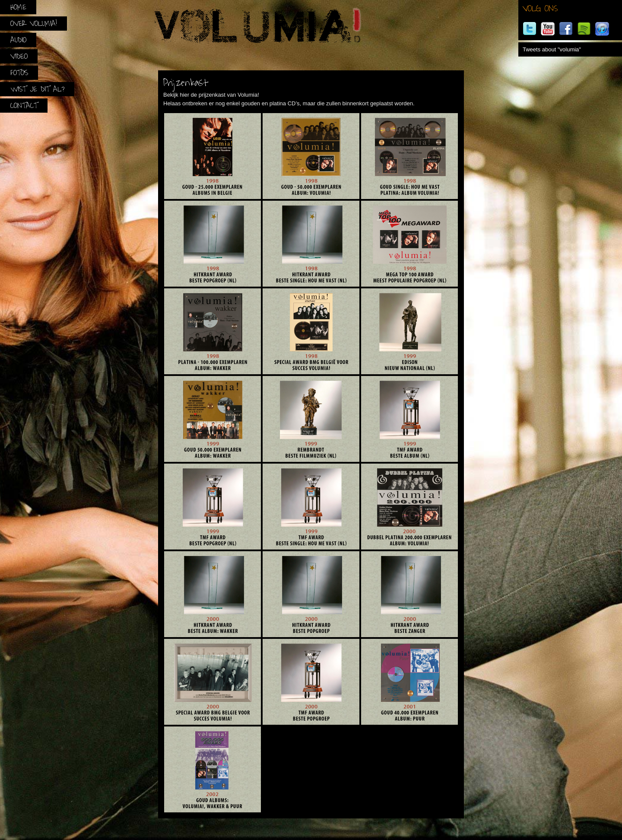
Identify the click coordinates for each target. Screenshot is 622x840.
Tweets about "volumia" (552, 49)
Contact (24, 106)
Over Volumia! (34, 24)
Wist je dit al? (37, 89)
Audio (18, 40)
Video (19, 56)
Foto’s (19, 73)
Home (18, 7)
